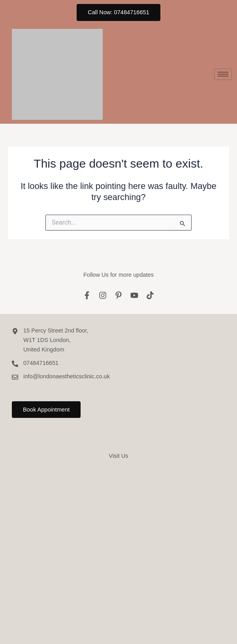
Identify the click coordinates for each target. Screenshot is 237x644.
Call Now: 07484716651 (118, 12)
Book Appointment (46, 410)
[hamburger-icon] (223, 74)
